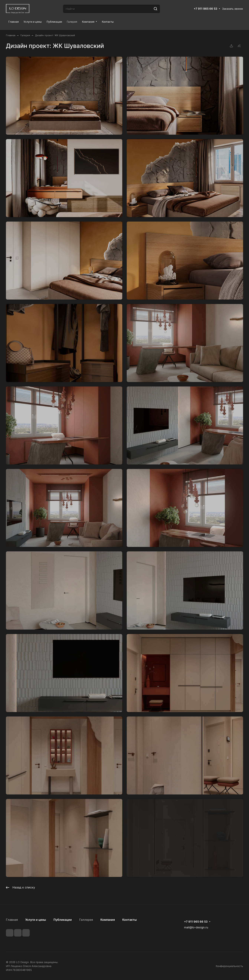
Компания (108, 920)
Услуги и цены (36, 920)
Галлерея (86, 920)
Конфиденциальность (229, 966)
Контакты (130, 920)
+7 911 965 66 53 (205, 9)
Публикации (63, 920)
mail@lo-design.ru (196, 927)
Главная (12, 920)
